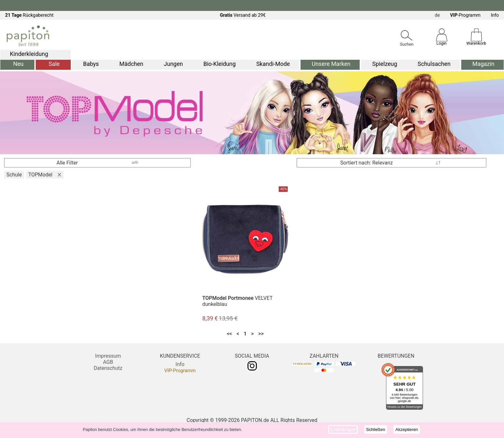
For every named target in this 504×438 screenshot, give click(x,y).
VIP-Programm (180, 371)
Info (495, 15)
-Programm (465, 15)
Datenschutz (108, 368)
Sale (54, 64)
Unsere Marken (331, 64)
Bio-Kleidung (220, 64)
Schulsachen (434, 64)
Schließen (376, 429)
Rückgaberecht (29, 15)
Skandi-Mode (273, 64)
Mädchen (131, 64)
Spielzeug (385, 64)
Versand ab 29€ (243, 15)
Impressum (108, 356)
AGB (108, 362)
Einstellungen (343, 429)
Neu (18, 64)
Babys (91, 64)
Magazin (483, 64)
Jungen (173, 64)
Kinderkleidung (29, 54)
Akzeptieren (407, 429)
